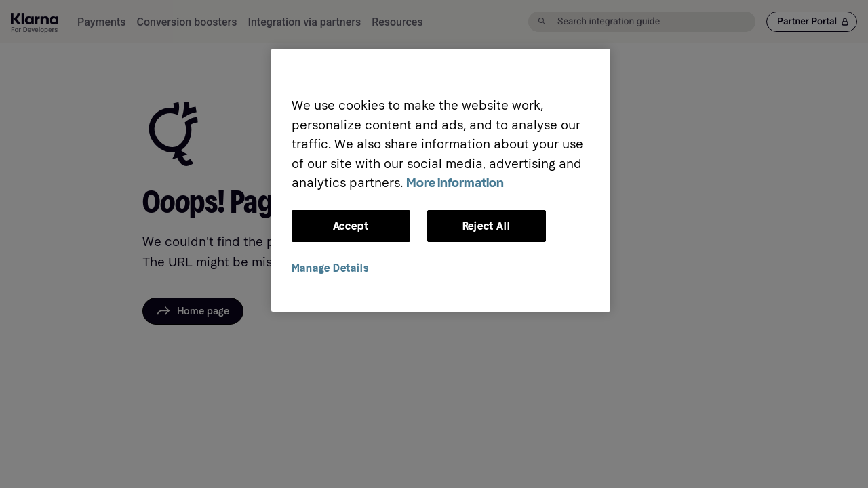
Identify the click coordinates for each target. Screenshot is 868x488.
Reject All (487, 226)
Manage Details (330, 268)
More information (455, 183)
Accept (351, 226)
